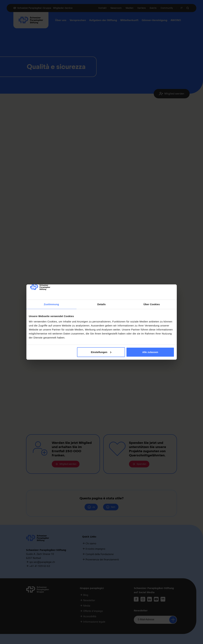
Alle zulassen (150, 352)
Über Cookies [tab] (152, 304)
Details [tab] (102, 304)
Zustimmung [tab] (51, 304)
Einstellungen (101, 352)
